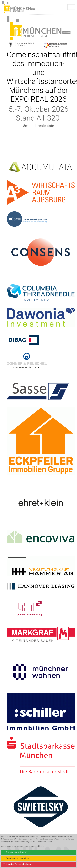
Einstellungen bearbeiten (16, 858)
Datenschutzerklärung (36, 846)
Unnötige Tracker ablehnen (17, 864)
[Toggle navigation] (71, 7)
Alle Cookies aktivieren (15, 852)
